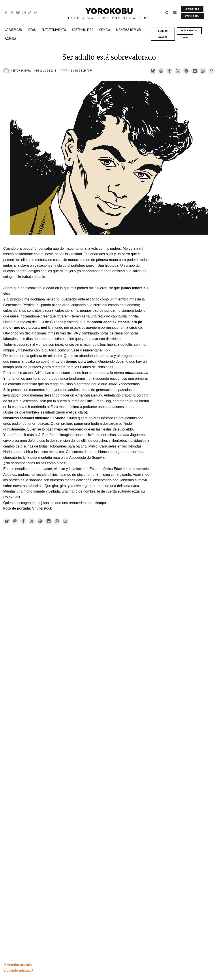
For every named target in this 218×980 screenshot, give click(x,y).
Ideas (63, 70)
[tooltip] (6, 13)
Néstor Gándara (21, 71)
